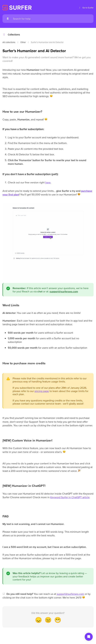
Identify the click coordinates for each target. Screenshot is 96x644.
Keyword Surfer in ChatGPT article (70, 497)
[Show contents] (5, 35)
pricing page (42, 391)
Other (23, 42)
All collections (9, 42)
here (48, 182)
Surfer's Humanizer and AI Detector (47, 42)
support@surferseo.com (70, 594)
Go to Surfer (86, 8)
